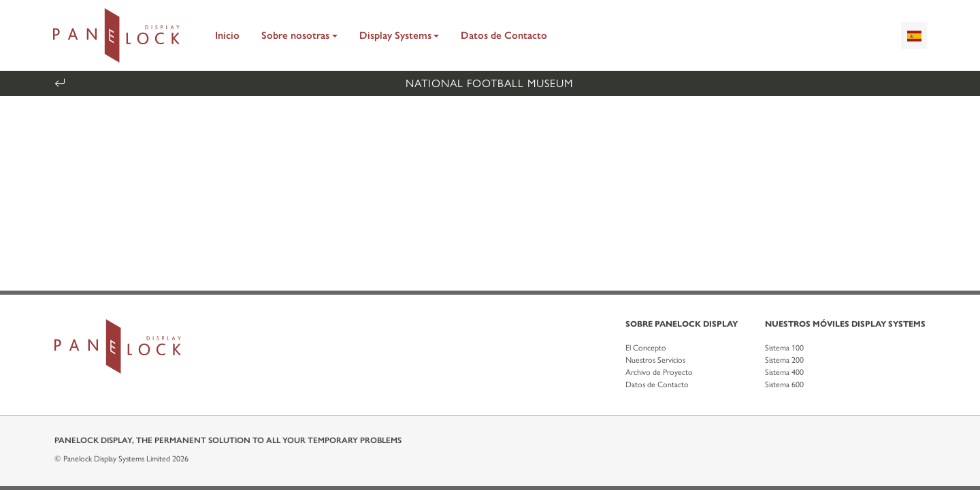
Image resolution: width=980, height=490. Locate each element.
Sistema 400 (784, 372)
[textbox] (914, 35)
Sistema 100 (784, 348)
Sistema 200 (784, 360)
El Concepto (646, 348)
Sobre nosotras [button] (295, 35)
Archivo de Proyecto (659, 372)
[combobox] (914, 35)
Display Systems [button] (395, 35)
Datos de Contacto (504, 35)
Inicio (227, 35)
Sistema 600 (784, 385)
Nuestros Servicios (655, 360)
